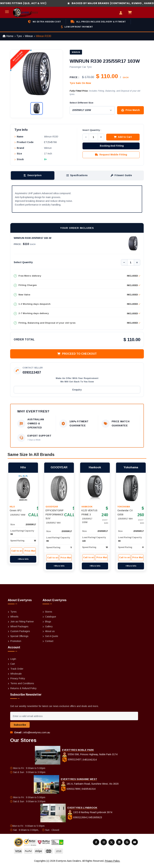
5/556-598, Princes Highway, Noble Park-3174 (90, 757)
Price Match (130, 110)
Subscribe (20, 728)
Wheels (14, 620)
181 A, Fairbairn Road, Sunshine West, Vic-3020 (90, 787)
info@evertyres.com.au (37, 735)
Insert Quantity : (92, 131)
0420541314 (89, 792)
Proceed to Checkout (77, 355)
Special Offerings (19, 639)
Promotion (16, 644)
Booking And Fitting (112, 146)
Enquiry (77, 391)
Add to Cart (123, 137)
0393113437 (32, 373)
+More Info (23, 556)
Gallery (49, 629)
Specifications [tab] (77, 176)
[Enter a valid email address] (74, 719)
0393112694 (77, 820)
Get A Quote (52, 639)
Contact (49, 644)
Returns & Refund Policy (23, 691)
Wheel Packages (19, 629)
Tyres (13, 615)
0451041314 (90, 763)
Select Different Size (81, 103)
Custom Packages (20, 634)
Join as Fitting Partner (22, 625)
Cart (13, 667)
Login (13, 662)
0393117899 (71, 792)
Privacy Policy (18, 681)
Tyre (19, 36)
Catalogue (51, 620)
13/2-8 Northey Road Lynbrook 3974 (90, 815)
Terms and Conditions (22, 686)
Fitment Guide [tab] (121, 176)
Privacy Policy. (112, 864)
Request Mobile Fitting (111, 155)
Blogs (48, 625)
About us (50, 634)
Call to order (16, 548)
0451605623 (95, 820)
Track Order (17, 672)
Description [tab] (33, 176)
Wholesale (16, 677)
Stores (49, 615)
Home (8, 36)
